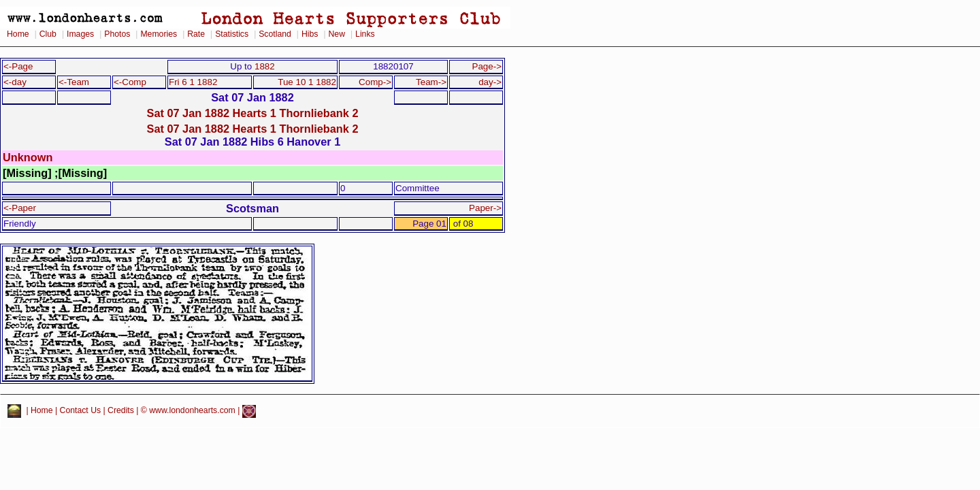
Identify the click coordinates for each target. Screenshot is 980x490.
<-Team (74, 82)
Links (365, 34)
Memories (159, 34)
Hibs (310, 34)
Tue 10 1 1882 (307, 82)
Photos (117, 34)
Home (18, 34)
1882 (265, 66)
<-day (15, 82)
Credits (121, 411)
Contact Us (81, 411)
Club (48, 34)
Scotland (275, 34)
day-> (490, 82)
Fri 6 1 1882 (193, 82)
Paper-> (485, 208)
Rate (196, 34)
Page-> (487, 66)
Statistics (232, 34)
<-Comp (130, 82)
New (337, 34)
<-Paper (20, 208)
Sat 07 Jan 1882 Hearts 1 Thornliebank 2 (253, 113)
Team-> (431, 82)
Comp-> (375, 82)
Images (80, 34)
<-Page (18, 66)
